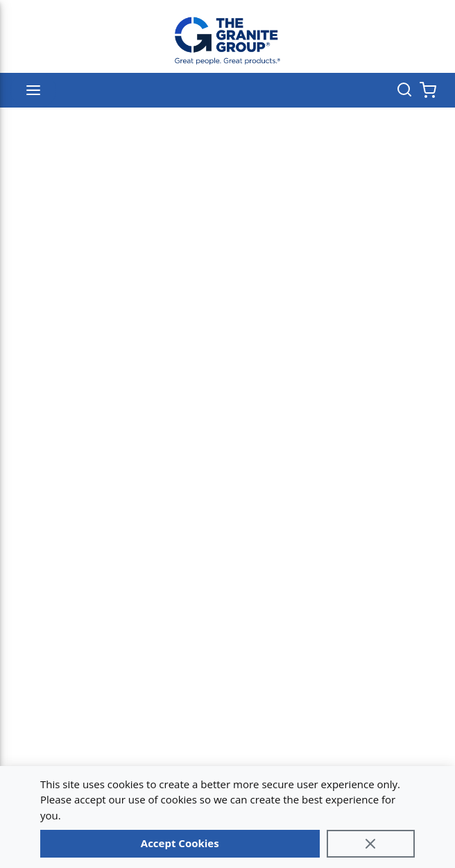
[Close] (371, 844)
